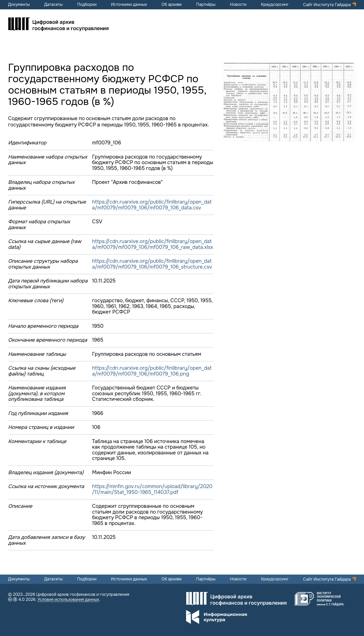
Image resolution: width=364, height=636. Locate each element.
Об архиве (172, 5)
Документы (19, 5)
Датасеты (53, 5)
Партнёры (206, 5)
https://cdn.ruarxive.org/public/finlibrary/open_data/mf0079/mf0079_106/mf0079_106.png (152, 371)
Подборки (87, 5)
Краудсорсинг (275, 5)
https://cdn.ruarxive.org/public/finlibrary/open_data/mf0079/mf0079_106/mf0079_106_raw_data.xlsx (153, 244)
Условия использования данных (68, 599)
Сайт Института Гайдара (327, 5)
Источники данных (129, 5)
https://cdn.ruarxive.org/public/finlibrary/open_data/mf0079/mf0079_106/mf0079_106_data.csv (152, 205)
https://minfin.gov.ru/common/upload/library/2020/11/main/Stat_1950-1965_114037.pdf (152, 489)
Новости (238, 5)
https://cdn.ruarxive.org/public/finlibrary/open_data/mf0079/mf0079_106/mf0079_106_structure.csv (152, 264)
